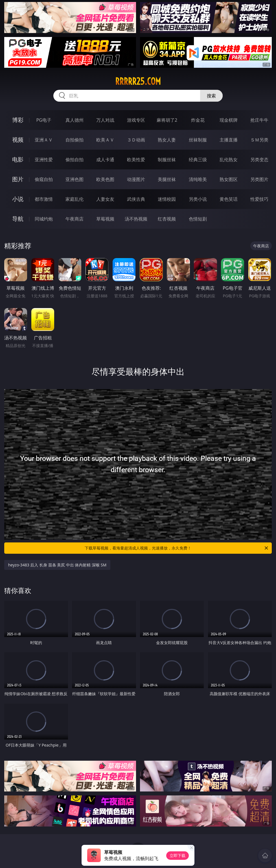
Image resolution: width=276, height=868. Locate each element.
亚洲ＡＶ (44, 140)
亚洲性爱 (44, 160)
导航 (18, 219)
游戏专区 (136, 120)
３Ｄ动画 (136, 140)
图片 (18, 179)
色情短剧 (198, 219)
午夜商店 (75, 219)
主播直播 (229, 140)
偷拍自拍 (75, 160)
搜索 (211, 96)
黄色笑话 (229, 199)
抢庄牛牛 (259, 120)
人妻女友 (105, 199)
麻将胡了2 (167, 120)
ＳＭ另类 (259, 140)
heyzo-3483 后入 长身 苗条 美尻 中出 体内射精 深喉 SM (57, 565)
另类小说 (198, 199)
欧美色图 (105, 179)
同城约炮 (44, 219)
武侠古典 (136, 199)
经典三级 (198, 160)
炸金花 (198, 120)
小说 (18, 199)
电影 (18, 159)
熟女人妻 (167, 140)
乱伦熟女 (229, 160)
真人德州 (75, 120)
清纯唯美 (198, 179)
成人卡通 (105, 160)
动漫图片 (136, 179)
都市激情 (44, 199)
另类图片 (259, 179)
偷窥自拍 (44, 179)
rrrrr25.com (138, 81)
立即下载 (178, 855)
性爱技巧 (259, 199)
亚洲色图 (75, 179)
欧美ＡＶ (105, 140)
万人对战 (105, 120)
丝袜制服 (198, 140)
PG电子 (44, 120)
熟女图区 (229, 179)
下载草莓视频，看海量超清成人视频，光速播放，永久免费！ (177, 548)
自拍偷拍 (75, 140)
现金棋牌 (229, 120)
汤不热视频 (136, 219)
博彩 (18, 120)
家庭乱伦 (75, 199)
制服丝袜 (167, 160)
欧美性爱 (136, 160)
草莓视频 (105, 219)
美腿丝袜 (167, 179)
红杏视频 (167, 219)
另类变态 (259, 160)
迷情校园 (167, 199)
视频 (18, 140)
